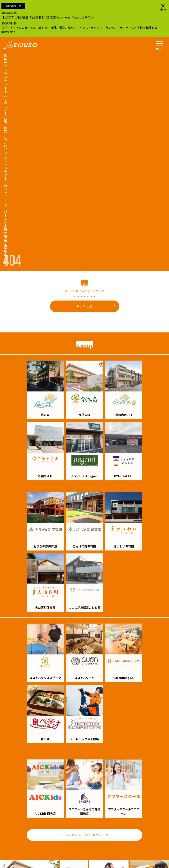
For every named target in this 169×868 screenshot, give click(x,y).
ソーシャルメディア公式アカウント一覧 (84, 835)
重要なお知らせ (13, 6)
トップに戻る (85, 306)
